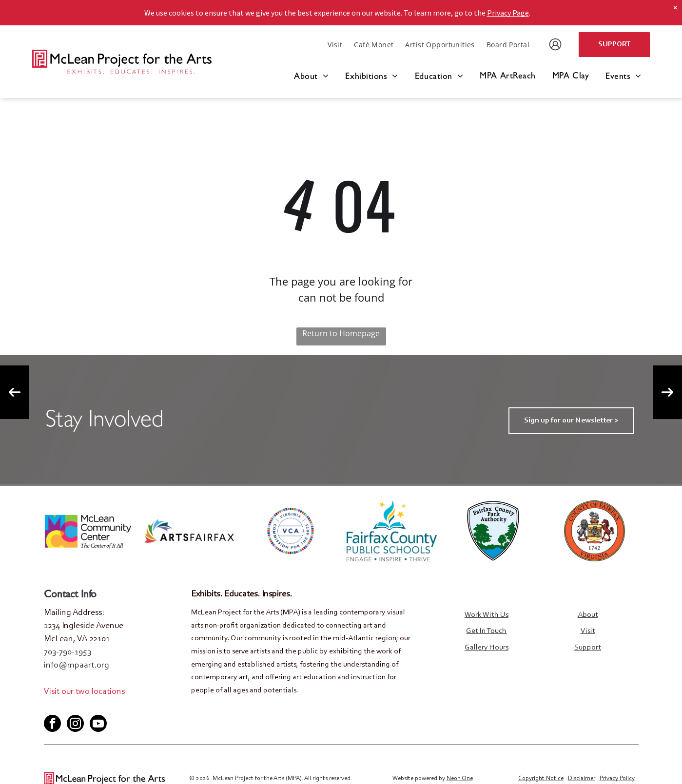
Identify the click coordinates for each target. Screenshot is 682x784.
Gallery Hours (487, 648)
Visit (588, 631)
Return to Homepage (341, 333)
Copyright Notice (541, 778)
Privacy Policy (617, 778)
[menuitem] (335, 45)
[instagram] (75, 725)
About (588, 615)
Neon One (460, 778)
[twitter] (67, 707)
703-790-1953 (68, 652)
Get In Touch (486, 631)
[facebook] (51, 707)
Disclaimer (582, 778)
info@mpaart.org (77, 666)
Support (588, 648)
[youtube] (83, 707)
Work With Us (487, 615)
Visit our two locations (84, 692)
